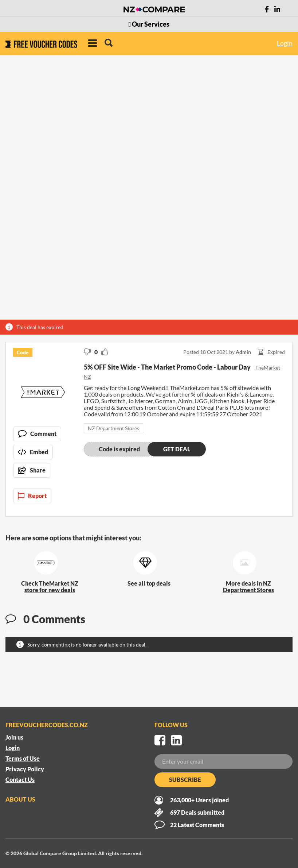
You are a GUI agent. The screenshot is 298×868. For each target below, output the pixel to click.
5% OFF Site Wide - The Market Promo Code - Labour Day (168, 367)
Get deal (177, 449)
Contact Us (20, 780)
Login (285, 43)
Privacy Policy (25, 769)
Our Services (149, 24)
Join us (14, 737)
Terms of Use (23, 758)
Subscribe (185, 780)
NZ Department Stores (113, 428)
